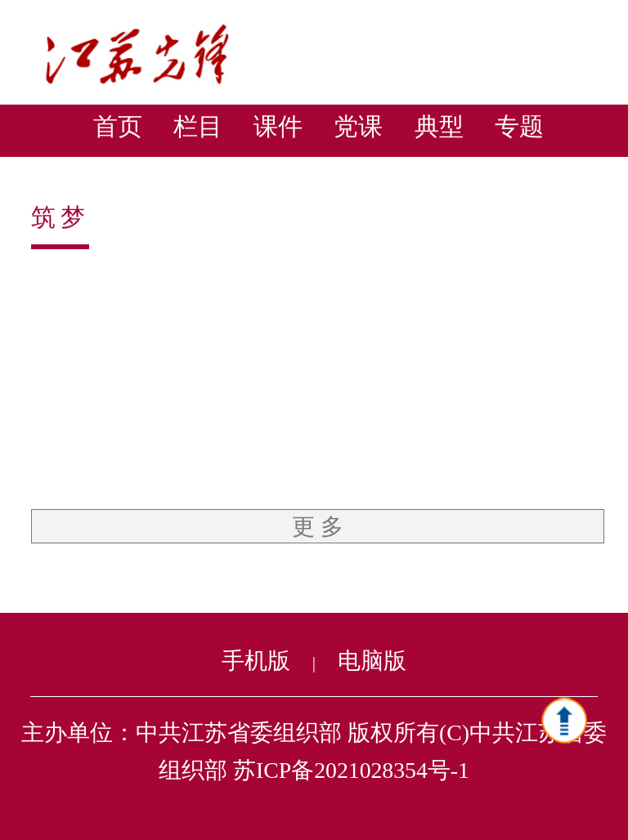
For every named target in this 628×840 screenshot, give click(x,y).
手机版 (256, 661)
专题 (519, 126)
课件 (278, 126)
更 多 (318, 527)
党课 (358, 126)
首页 (118, 126)
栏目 (198, 126)
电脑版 (372, 661)
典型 (439, 126)
